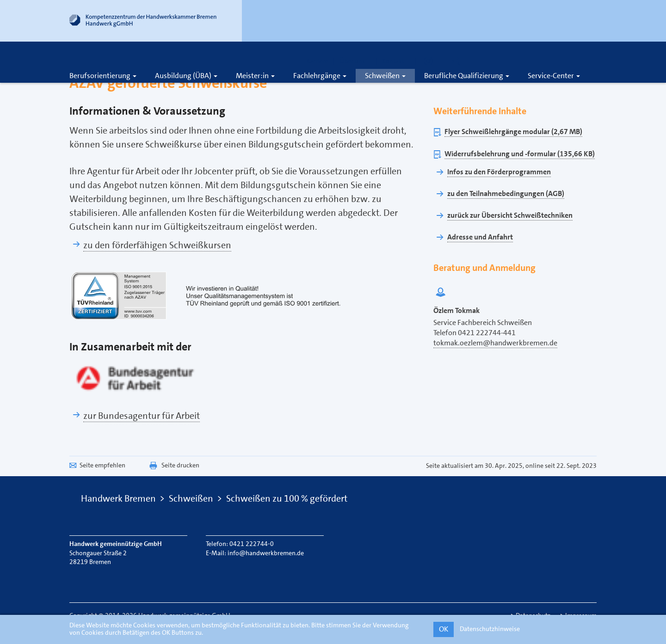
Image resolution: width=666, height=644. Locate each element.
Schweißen (385, 76)
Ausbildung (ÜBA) (186, 76)
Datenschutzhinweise (490, 629)
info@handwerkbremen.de (266, 553)
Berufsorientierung (103, 76)
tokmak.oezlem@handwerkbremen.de (495, 343)
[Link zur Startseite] (143, 23)
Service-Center (554, 76)
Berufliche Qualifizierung (467, 76)
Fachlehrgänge (320, 76)
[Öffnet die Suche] (456, 61)
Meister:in (255, 76)
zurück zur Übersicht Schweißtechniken (510, 215)
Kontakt (396, 61)
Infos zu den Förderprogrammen (499, 172)
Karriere (317, 61)
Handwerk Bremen (118, 498)
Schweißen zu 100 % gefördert (287, 498)
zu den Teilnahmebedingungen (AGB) (506, 193)
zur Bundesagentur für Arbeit (142, 416)
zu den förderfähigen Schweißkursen (157, 245)
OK (444, 629)
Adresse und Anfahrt (480, 237)
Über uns (355, 61)
